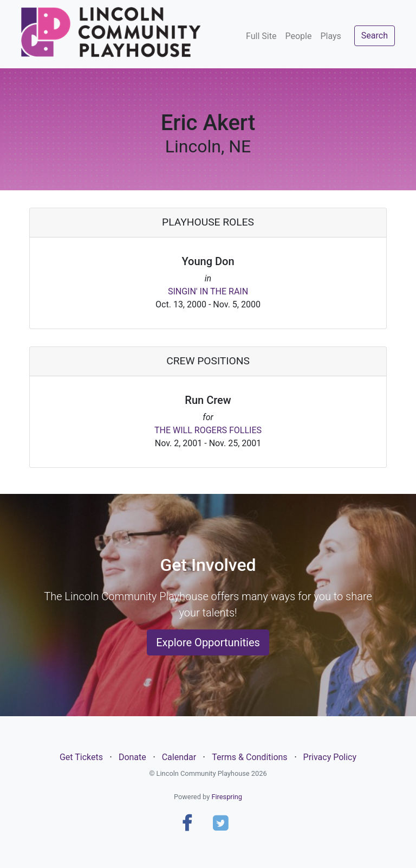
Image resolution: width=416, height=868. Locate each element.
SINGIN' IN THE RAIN (208, 291)
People (298, 36)
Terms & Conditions (250, 757)
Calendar (179, 757)
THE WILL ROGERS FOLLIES (208, 430)
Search (375, 36)
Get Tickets (81, 757)
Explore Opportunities (208, 642)
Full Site (261, 36)
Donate (132, 757)
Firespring (227, 797)
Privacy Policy (330, 757)
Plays (330, 36)
